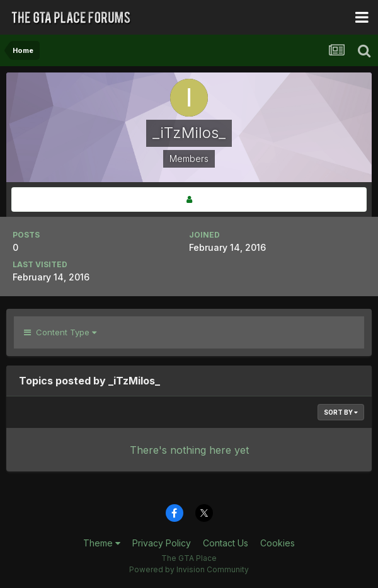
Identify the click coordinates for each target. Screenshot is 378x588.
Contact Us (226, 543)
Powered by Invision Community (189, 569)
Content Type (60, 332)
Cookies (278, 543)
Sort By (341, 412)
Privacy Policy (162, 543)
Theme (102, 543)
